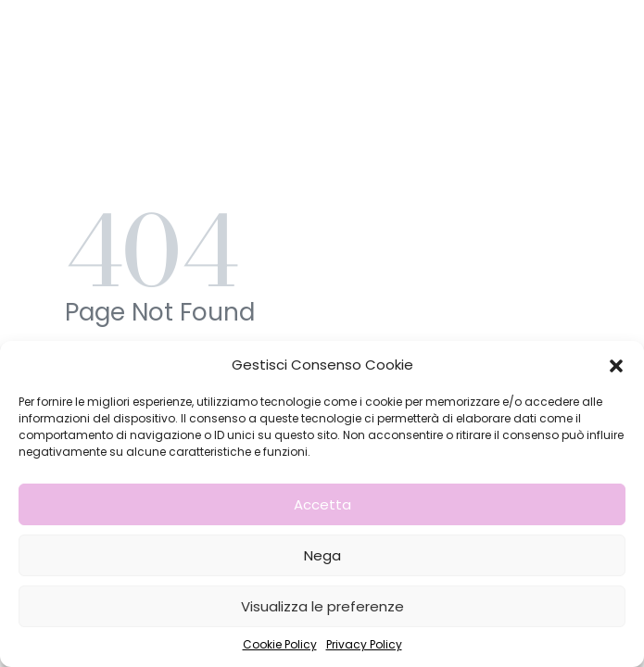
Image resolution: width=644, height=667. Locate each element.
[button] (616, 365)
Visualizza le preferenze (322, 606)
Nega (322, 555)
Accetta (322, 504)
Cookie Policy (280, 644)
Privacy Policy (364, 644)
